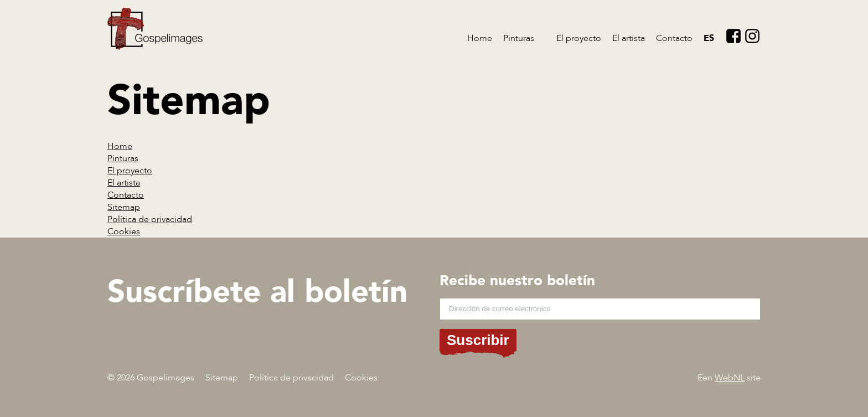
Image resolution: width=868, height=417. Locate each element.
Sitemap (124, 207)
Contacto (674, 38)
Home (480, 38)
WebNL (730, 378)
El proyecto (579, 38)
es (709, 38)
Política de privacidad (150, 219)
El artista (629, 38)
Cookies (124, 231)
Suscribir (478, 340)
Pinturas (519, 38)
